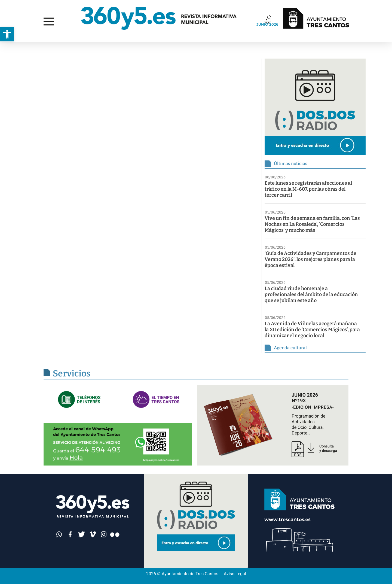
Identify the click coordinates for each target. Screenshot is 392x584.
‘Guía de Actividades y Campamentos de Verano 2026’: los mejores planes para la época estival (310, 259)
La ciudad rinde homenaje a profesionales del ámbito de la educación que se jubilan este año (311, 294)
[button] (7, 34)
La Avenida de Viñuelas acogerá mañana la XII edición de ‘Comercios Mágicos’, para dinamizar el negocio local (312, 330)
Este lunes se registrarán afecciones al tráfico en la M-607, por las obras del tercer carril (308, 189)
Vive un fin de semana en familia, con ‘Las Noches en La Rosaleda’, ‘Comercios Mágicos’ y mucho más (312, 224)
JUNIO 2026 (267, 24)
